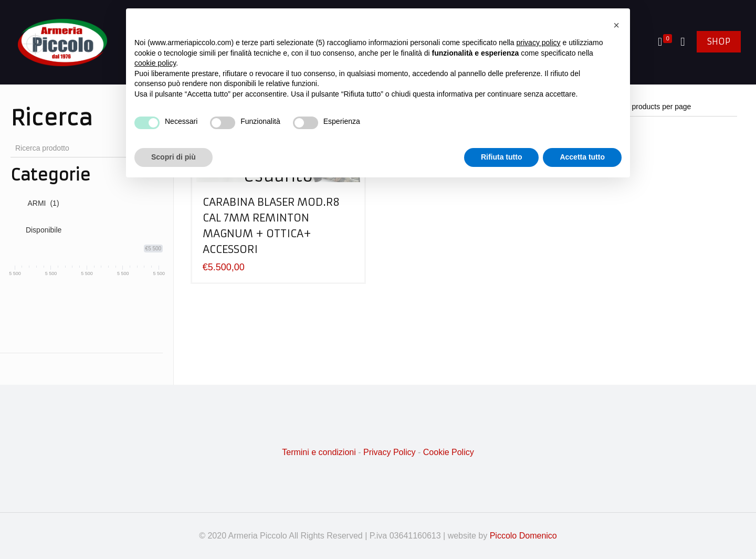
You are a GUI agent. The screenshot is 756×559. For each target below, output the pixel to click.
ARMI (43, 203)
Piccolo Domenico (523, 536)
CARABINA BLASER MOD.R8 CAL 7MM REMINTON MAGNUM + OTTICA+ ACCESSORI (271, 225)
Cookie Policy (449, 452)
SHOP (719, 41)
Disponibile (44, 230)
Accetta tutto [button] (582, 157)
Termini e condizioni (319, 452)
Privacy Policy (390, 452)
